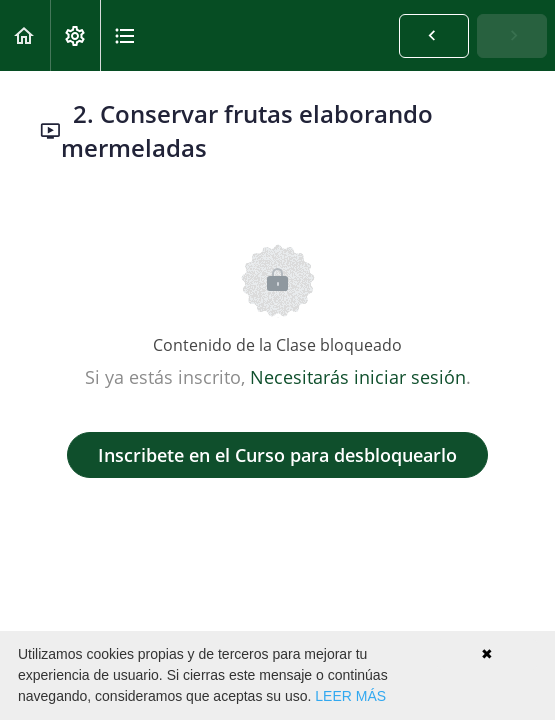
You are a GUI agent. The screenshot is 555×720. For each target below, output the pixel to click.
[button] (25, 35)
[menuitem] (75, 35)
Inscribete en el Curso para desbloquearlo (277, 455)
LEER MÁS (350, 696)
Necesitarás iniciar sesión (358, 377)
